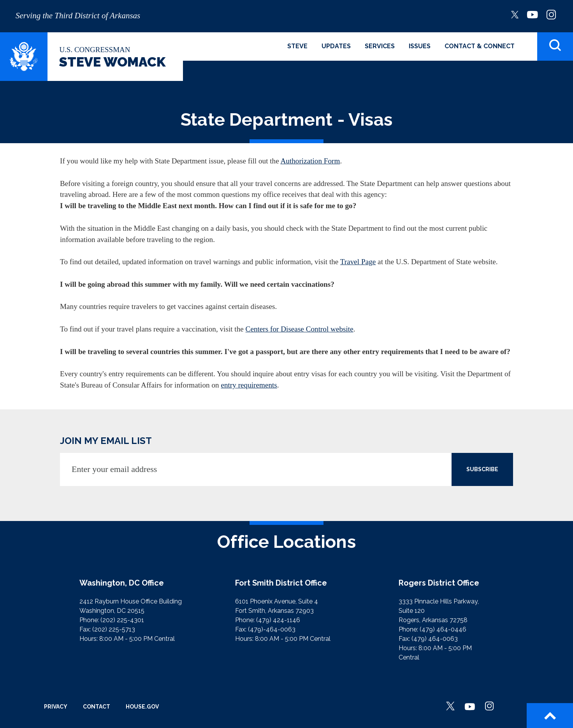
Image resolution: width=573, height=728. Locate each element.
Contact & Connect (480, 46)
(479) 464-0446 (443, 629)
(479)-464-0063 (272, 629)
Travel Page (358, 262)
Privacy (56, 707)
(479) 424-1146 (278, 620)
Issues (420, 46)
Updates (336, 46)
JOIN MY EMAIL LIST (106, 441)
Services (380, 46)
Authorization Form (310, 161)
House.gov (142, 707)
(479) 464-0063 (435, 639)
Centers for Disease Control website (300, 329)
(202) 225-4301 (122, 620)
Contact (97, 707)
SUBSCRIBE (482, 469)
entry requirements (249, 385)
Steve (297, 46)
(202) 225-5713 (114, 629)
